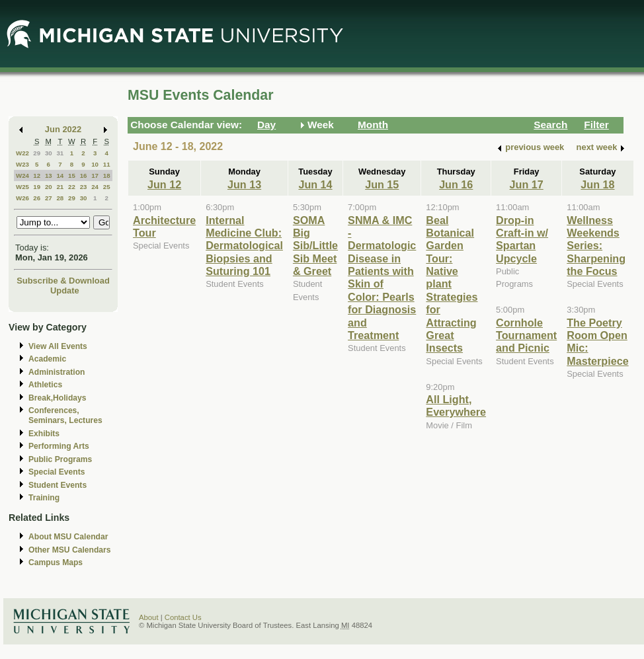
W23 (22, 164)
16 (84, 175)
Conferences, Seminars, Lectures (65, 415)
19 (37, 187)
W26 (22, 198)
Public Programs (60, 459)
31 (60, 153)
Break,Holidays (58, 398)
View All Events (58, 346)
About (149, 617)
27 (49, 198)
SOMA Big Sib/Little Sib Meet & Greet (315, 246)
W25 (22, 187)
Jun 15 (382, 184)
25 (107, 187)
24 (95, 187)
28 (60, 198)
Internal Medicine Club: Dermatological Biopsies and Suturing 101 (244, 246)
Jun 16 (456, 184)
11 (107, 164)
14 (60, 175)
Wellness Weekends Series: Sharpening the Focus (596, 246)
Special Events (57, 472)
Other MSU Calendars (70, 550)
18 (107, 175)
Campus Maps (56, 562)
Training (44, 498)
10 (95, 164)
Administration (57, 372)
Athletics (45, 385)
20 (49, 187)
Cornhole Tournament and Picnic (526, 335)
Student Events (58, 485)
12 (37, 175)
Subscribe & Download (63, 281)
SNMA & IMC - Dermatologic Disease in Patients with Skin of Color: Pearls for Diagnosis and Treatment (382, 278)
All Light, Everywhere (456, 406)
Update (65, 291)
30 (49, 153)
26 (37, 198)
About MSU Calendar (68, 537)
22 (72, 187)
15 (72, 175)
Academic (47, 359)
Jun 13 (244, 184)
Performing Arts (59, 446)
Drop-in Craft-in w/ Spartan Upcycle (522, 239)
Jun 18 (597, 184)
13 (49, 175)
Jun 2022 (63, 129)
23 (84, 187)
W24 (22, 175)
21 (60, 187)
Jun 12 (164, 184)
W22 (22, 153)
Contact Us (183, 617)
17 (95, 175)
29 (37, 153)
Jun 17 (527, 184)
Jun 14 (315, 184)
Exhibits (44, 434)
